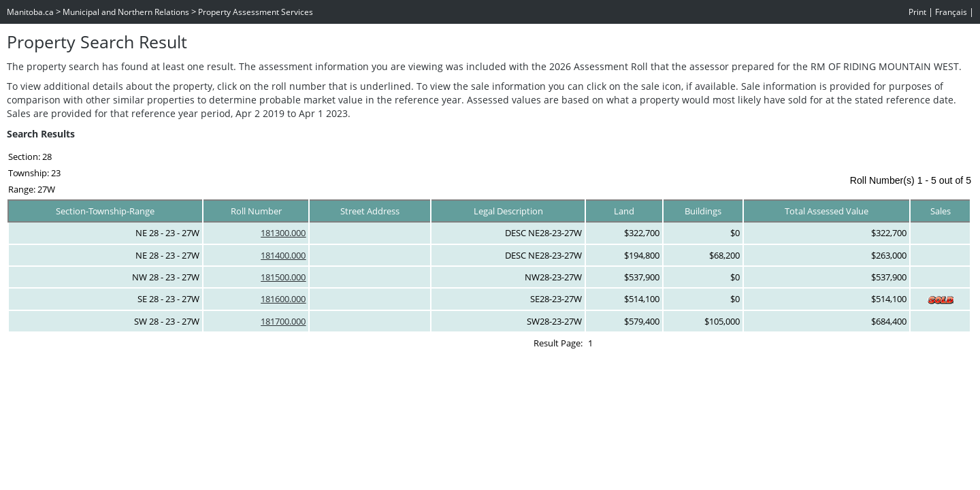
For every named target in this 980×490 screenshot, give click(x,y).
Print (917, 12)
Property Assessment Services (256, 12)
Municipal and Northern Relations (126, 12)
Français (951, 12)
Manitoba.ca (30, 12)
